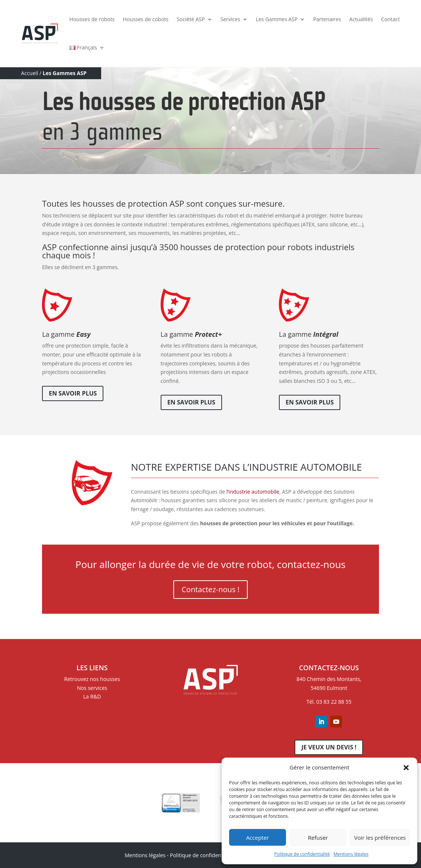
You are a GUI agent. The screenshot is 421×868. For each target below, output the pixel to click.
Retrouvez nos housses (92, 679)
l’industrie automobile (252, 492)
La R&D (92, 696)
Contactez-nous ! (210, 589)
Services (230, 19)
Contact (391, 19)
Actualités (361, 19)
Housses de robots (92, 19)
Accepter (258, 838)
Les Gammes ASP (277, 19)
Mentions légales (351, 854)
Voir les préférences (380, 838)
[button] (406, 768)
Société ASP (191, 19)
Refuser (318, 838)
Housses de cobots (146, 19)
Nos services (92, 688)
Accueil (30, 73)
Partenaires (327, 19)
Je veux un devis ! (329, 747)
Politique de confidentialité (302, 854)
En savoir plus (73, 393)
